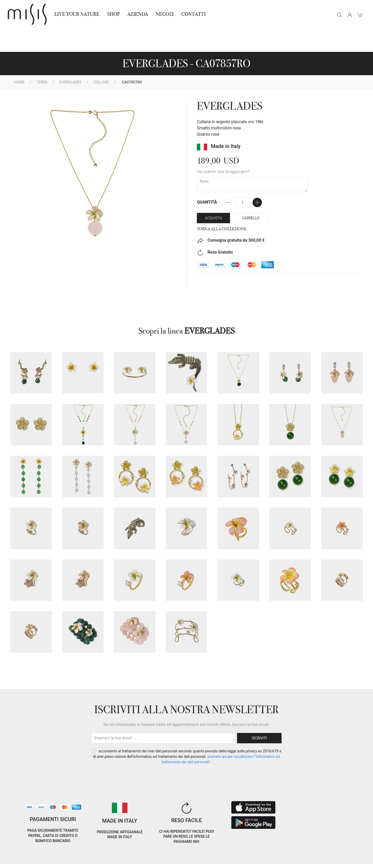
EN (322, 851)
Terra (42, 59)
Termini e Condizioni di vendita (89, 855)
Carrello (251, 195)
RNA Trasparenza (44, 861)
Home (19, 59)
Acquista (213, 195)
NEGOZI (165, 14)
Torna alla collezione (222, 206)
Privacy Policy (45, 855)
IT (309, 851)
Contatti (193, 14)
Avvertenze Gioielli (80, 861)
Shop (113, 14)
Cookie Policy (17, 855)
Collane (101, 59)
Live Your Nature (77, 14)
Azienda (138, 14)
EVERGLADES (70, 59)
